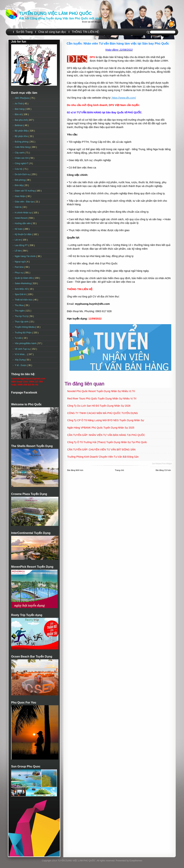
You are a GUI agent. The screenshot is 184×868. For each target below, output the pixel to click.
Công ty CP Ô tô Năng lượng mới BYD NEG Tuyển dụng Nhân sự (106, 420)
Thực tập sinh (22, 322)
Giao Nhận (20, 196)
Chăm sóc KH (22, 158)
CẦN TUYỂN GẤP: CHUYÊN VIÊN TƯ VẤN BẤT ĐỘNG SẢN (101, 450)
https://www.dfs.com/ (123, 98)
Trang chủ (119, 470)
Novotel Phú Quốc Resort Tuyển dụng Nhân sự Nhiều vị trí (101, 391)
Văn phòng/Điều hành (26, 343)
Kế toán (19, 229)
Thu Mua (19, 305)
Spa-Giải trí (21, 294)
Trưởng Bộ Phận (23, 333)
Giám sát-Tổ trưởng (25, 191)
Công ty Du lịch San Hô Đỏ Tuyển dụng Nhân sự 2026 (99, 406)
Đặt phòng (20, 180)
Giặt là (18, 207)
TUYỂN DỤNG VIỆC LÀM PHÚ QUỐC (55, 13)
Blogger (98, 22)
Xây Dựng (20, 360)
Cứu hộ (19, 169)
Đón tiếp (19, 185)
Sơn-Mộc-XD (22, 289)
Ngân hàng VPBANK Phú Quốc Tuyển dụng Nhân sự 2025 (101, 428)
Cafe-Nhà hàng (23, 147)
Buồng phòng (22, 142)
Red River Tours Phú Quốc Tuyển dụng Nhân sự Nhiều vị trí (102, 399)
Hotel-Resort (21, 218)
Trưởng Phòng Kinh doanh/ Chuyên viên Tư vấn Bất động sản (103, 457)
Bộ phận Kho (22, 136)
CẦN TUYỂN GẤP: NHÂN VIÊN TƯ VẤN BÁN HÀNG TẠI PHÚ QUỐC (106, 435)
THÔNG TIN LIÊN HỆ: (86, 32)
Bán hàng (20, 109)
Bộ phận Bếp (22, 131)
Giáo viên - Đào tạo (25, 202)
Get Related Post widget (162, 464)
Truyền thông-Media (25, 327)
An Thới (19, 104)
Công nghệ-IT (22, 163)
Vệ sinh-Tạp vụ (23, 349)
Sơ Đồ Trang (24, 32)
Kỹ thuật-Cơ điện (23, 234)
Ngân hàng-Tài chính (25, 256)
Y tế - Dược (21, 365)
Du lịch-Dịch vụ (23, 174)
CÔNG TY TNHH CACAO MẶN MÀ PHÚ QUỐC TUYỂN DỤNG (103, 413)
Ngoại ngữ (20, 262)
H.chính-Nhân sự (24, 213)
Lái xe (18, 240)
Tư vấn (19, 338)
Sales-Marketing (23, 283)
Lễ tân (18, 251)
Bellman (19, 125)
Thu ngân (20, 311)
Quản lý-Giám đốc (24, 278)
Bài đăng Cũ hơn (163, 470)
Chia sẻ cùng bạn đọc (52, 32)
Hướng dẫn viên (23, 223)
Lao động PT (21, 245)
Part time (19, 267)
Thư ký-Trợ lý (22, 316)
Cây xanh (20, 153)
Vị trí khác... (21, 354)
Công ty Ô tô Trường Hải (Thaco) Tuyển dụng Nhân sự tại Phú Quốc (107, 442)
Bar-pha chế (21, 120)
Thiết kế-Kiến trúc (24, 300)
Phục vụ (19, 273)
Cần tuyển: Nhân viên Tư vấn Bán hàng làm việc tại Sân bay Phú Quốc (118, 44)
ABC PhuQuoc (22, 98)
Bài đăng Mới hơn (75, 470)
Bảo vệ (19, 114)
